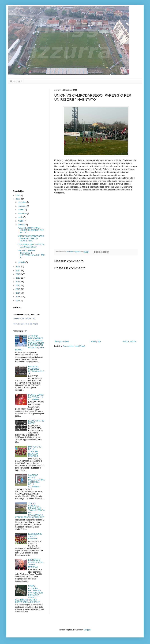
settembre (23, 214)
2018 (18, 278)
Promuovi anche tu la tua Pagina (25, 324)
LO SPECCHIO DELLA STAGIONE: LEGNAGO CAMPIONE (35, 451)
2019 (18, 274)
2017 (18, 282)
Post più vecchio (129, 342)
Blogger (87, 630)
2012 (18, 300)
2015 (18, 289)
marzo (21, 221)
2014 (18, 293)
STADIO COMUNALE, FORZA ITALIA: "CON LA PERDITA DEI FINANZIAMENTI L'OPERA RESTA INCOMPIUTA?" (30, 510)
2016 (18, 285)
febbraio (22, 225)
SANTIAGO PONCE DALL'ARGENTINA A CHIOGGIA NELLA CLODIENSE (36, 481)
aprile (21, 217)
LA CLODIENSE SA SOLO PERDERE (35, 536)
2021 (18, 267)
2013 (18, 297)
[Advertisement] (26, 137)
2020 (18, 271)
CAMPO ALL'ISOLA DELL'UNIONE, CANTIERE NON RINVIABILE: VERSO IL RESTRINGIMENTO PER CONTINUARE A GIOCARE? (29, 594)
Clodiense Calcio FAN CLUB (24, 318)
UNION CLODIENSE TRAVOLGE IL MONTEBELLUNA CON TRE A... (31, 254)
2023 (18, 195)
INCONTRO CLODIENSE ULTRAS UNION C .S (36, 370)
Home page (16, 81)
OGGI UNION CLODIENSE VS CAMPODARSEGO (31, 246)
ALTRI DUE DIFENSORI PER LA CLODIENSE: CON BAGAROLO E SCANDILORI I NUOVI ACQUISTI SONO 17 (29, 343)
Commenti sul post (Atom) (74, 346)
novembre (23, 206)
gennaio (22, 262)
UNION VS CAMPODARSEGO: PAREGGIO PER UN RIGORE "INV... (31, 238)
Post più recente (62, 342)
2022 (18, 199)
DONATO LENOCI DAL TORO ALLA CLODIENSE (36, 397)
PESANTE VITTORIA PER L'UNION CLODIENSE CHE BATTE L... (31, 230)
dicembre (22, 202)
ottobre (21, 210)
